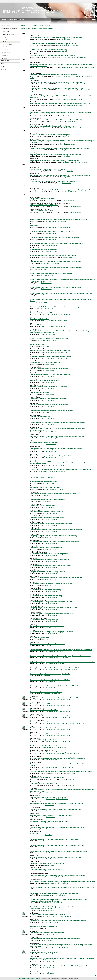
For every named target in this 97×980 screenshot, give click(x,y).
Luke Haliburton (76, 67)
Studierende (6, 32)
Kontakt (4, 58)
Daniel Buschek (50, 865)
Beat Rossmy (49, 483)
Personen (5, 55)
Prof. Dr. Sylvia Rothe (80, 162)
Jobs (3, 64)
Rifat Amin (59, 438)
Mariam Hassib (51, 444)
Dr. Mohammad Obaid (67, 724)
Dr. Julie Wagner (52, 251)
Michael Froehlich (47, 853)
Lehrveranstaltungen (10, 35)
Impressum (23, 978)
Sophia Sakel (66, 39)
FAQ (2, 67)
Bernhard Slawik (51, 432)
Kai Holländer (59, 489)
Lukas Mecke (57, 903)
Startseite (5, 26)
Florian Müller (82, 84)
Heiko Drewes (72, 122)
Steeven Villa (45, 263)
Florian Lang (78, 105)
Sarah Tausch (51, 334)
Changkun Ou (66, 183)
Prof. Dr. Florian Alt (66, 700)
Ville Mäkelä (50, 507)
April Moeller (47, 501)
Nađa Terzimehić (77, 99)
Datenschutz (31, 978)
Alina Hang (49, 835)
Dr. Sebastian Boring (63, 799)
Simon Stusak (45, 346)
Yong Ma (70, 171)
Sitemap (16, 20)
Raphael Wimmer (68, 200)
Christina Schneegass (59, 465)
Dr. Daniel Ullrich (46, 269)
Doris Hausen (51, 799)
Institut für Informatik (8, 20)
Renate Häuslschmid (50, 841)
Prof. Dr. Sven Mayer (62, 657)
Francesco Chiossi (88, 67)
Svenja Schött (51, 438)
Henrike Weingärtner (80, 76)
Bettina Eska (67, 128)
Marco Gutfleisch (64, 315)
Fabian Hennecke (51, 793)
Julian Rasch (71, 144)
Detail (5, 40)
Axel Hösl (63, 754)
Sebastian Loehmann (52, 513)
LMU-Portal (22, 20)
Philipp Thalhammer (68, 57)
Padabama (7, 42)
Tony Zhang (66, 116)
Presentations (8, 44)
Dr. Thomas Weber (52, 245)
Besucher (5, 61)
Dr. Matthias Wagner (66, 948)
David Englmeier (52, 859)
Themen (6, 49)
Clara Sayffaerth (81, 57)
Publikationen (8, 47)
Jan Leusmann (62, 221)
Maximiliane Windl (73, 45)
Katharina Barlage (60, 327)
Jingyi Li (48, 639)
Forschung (5, 52)
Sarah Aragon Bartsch (69, 192)
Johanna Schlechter (59, 471)
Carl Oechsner (68, 162)
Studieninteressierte (10, 29)
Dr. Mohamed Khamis (52, 700)
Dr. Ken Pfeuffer (61, 748)
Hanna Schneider (52, 452)
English (94, 19)
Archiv (4, 37)
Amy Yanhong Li (51, 519)
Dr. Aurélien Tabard (50, 340)
